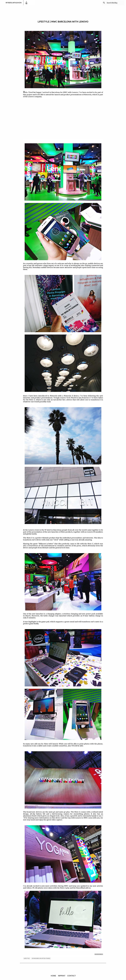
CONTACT (72, 976)
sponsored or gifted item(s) (41, 958)
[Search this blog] (114, 3)
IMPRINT (62, 976)
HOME (53, 976)
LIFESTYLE (27, 958)
